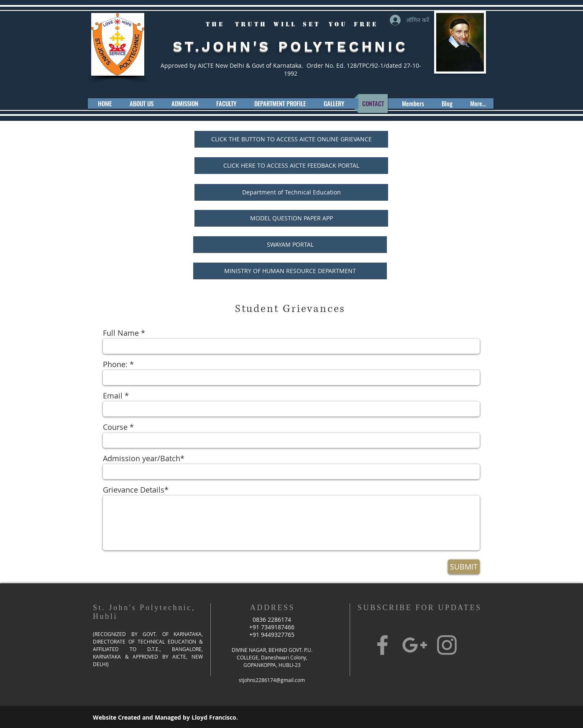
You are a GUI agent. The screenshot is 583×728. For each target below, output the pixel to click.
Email (113, 396)
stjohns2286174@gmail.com (272, 680)
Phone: (115, 364)
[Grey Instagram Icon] (447, 645)
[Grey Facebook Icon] (382, 645)
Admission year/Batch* (144, 458)
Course (115, 427)
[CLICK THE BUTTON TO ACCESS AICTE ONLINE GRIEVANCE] (291, 139)
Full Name (121, 333)
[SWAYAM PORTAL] (290, 245)
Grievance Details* (136, 490)
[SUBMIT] (464, 567)
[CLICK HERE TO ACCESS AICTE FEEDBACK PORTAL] (291, 166)
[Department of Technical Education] (291, 192)
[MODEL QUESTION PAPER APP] (291, 218)
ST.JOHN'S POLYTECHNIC (290, 46)
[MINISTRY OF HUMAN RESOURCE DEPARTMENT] (290, 271)
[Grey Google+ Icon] (415, 645)
